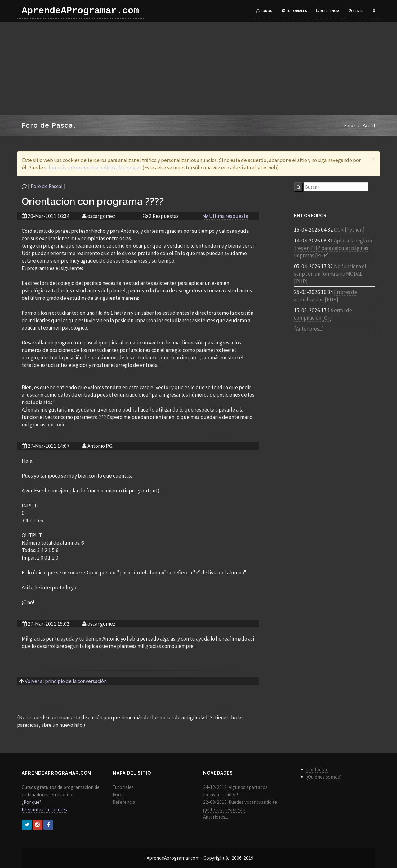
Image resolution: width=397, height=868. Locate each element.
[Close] (374, 159)
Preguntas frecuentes (44, 810)
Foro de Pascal (47, 186)
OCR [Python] (349, 230)
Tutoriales (294, 11)
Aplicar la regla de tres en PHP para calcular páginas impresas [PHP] (334, 248)
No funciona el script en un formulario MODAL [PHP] (330, 274)
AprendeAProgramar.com (80, 11)
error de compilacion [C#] (323, 314)
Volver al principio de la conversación (66, 681)
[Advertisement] (198, 69)
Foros (264, 11)
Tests (356, 11)
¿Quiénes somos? (324, 777)
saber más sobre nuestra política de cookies (93, 168)
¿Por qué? (31, 802)
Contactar (317, 769)
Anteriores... (216, 817)
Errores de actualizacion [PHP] (326, 296)
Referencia (328, 11)
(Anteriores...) (309, 329)
